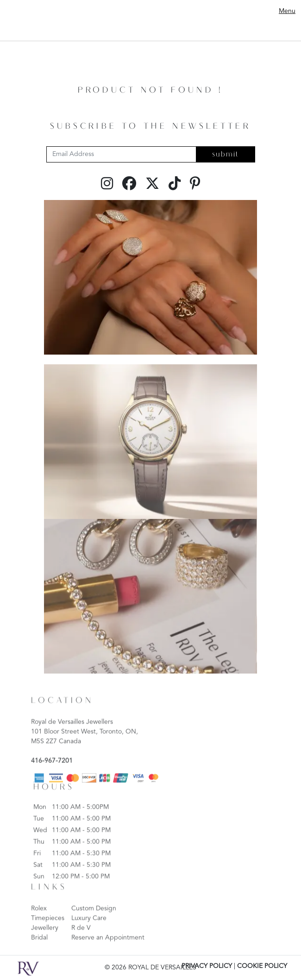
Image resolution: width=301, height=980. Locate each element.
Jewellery (45, 943)
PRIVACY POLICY (207, 966)
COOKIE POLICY (262, 966)
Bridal (39, 953)
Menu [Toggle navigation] (287, 11)
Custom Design (94, 924)
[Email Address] (121, 154)
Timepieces (48, 934)
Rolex (39, 924)
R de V (81, 943)
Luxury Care (89, 934)
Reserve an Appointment (108, 953)
